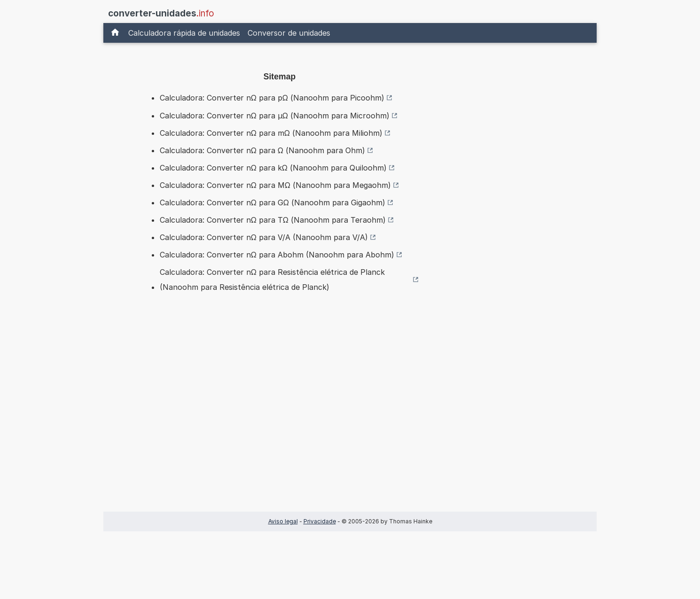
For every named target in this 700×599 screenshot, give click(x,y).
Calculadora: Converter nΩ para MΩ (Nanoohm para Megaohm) (275, 185)
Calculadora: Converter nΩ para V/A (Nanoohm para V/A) (264, 237)
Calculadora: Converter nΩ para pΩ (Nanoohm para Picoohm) (272, 98)
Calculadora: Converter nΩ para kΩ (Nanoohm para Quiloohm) (273, 168)
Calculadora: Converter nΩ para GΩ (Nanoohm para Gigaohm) (272, 202)
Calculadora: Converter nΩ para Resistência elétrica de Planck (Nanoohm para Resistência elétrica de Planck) (272, 280)
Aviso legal (283, 521)
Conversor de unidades (289, 33)
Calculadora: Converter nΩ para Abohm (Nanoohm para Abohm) (277, 255)
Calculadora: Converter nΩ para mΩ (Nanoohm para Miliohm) (271, 133)
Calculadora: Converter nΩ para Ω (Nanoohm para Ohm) (262, 150)
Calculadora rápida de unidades (184, 33)
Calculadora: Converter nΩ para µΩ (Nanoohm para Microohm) (275, 116)
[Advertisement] (280, 417)
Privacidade (320, 521)
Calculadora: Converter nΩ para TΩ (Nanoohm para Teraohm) (273, 220)
